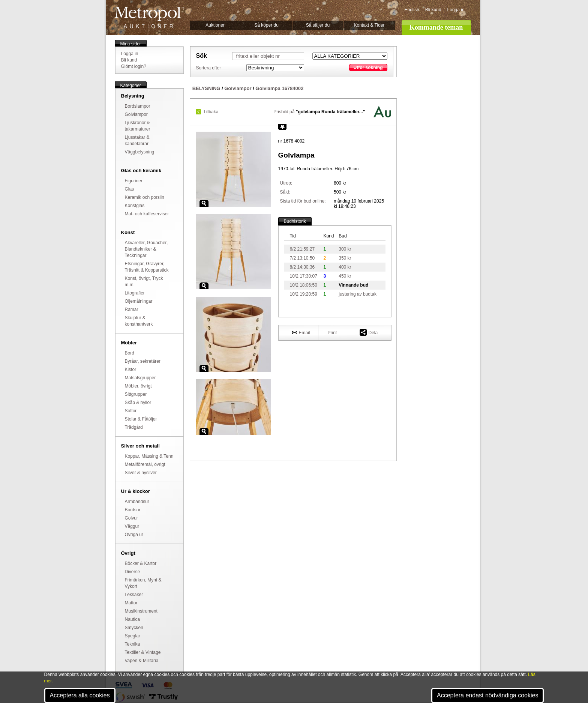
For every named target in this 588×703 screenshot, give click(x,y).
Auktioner (215, 25)
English (412, 10)
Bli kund (433, 10)
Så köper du (266, 25)
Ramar (132, 309)
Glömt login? (134, 66)
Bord (130, 353)
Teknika (133, 644)
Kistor (131, 370)
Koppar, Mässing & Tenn (149, 456)
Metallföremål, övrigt (145, 464)
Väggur (132, 526)
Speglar (133, 636)
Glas (130, 189)
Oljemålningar (139, 301)
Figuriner (134, 181)
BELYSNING (206, 88)
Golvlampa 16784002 (279, 88)
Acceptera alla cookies (80, 695)
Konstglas (135, 206)
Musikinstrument (141, 611)
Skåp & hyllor (138, 403)
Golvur (131, 518)
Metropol (149, 17)
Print (332, 333)
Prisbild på (319, 112)
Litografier (135, 293)
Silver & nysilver (141, 473)
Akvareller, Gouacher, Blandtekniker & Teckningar (146, 249)
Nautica (133, 619)
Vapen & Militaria (142, 661)
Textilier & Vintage (143, 652)
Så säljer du (318, 25)
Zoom (204, 203)
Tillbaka (211, 112)
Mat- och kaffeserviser (147, 214)
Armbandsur (137, 502)
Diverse (133, 572)
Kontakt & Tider (369, 25)
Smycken (134, 628)
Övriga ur (134, 535)
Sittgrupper (136, 394)
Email (301, 332)
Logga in (456, 10)
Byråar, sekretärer (143, 361)
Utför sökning (368, 68)
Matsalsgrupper (140, 378)
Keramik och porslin (145, 197)
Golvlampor (136, 114)
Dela (369, 332)
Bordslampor (138, 106)
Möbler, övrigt (138, 386)
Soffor (131, 411)
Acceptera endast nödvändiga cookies (487, 695)
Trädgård (134, 427)
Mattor (131, 603)
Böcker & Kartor (141, 563)
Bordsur (133, 510)
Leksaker (134, 595)
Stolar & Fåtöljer (141, 419)
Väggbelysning (140, 152)
